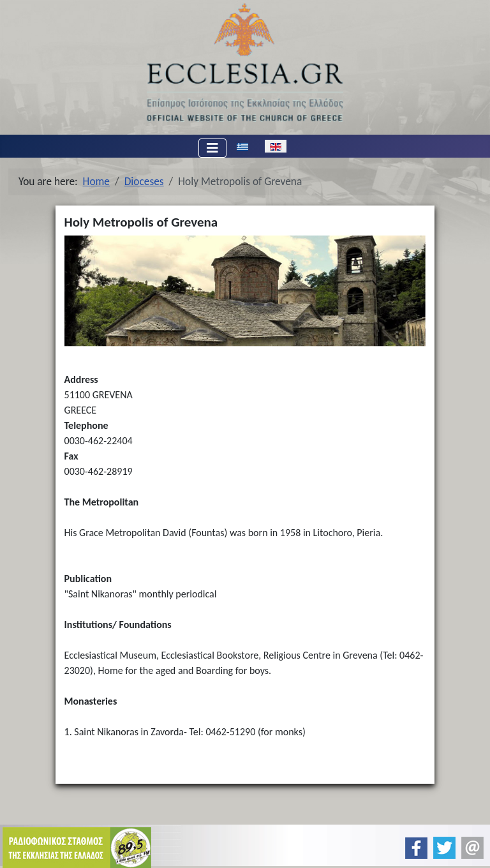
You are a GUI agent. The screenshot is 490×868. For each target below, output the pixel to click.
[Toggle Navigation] (212, 148)
